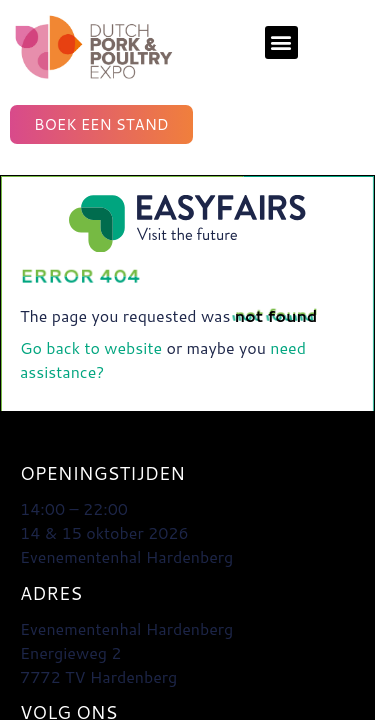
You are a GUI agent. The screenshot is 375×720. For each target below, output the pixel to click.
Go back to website (91, 347)
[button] (281, 42)
